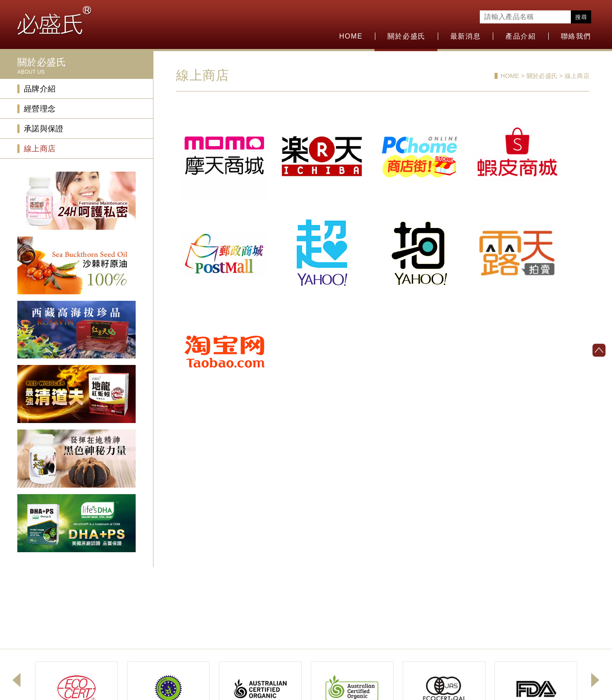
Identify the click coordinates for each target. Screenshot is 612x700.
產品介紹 (521, 36)
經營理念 (40, 109)
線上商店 (40, 149)
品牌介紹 (40, 89)
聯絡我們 (576, 36)
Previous (16, 680)
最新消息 (466, 36)
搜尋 (581, 17)
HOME (351, 36)
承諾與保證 (44, 129)
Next (596, 680)
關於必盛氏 (407, 36)
